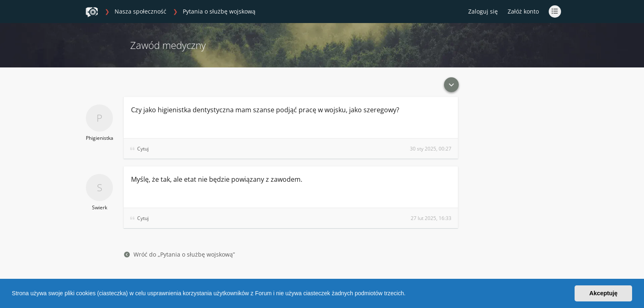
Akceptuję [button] (604, 293)
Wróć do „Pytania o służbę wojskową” (179, 254)
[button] (408, 294)
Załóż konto (523, 11)
